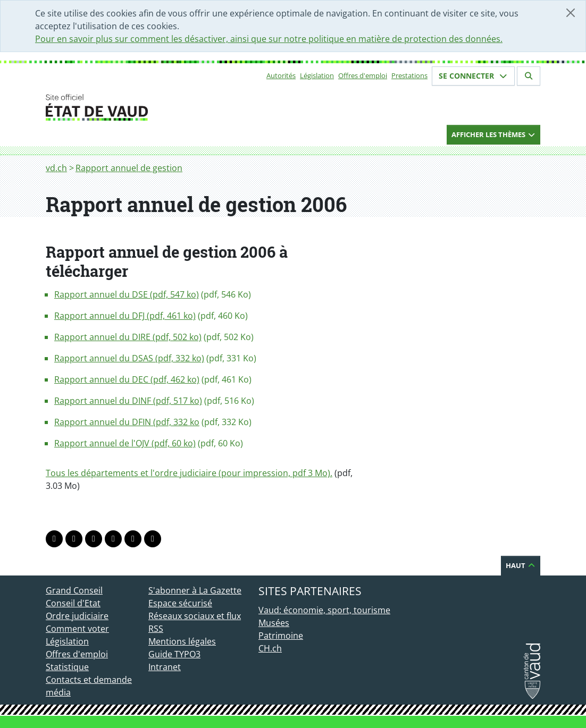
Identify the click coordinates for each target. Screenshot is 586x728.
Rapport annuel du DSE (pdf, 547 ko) (127, 294)
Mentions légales (182, 641)
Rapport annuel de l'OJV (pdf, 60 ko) (125, 443)
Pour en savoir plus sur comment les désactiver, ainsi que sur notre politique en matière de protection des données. (269, 39)
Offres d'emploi (363, 75)
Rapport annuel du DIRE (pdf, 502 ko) (128, 337)
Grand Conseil (74, 590)
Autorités (281, 75)
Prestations (409, 75)
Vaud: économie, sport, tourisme (324, 610)
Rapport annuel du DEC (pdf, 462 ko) (127, 379)
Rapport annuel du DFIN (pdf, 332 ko (127, 422)
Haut (521, 565)
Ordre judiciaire (77, 616)
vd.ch (56, 168)
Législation (317, 75)
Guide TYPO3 (174, 654)
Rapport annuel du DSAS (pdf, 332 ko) (129, 358)
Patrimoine (281, 636)
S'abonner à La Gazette (195, 590)
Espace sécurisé (180, 603)
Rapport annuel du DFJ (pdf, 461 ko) (125, 316)
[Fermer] (571, 13)
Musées (274, 623)
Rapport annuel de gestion (129, 168)
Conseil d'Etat (73, 603)
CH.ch (270, 648)
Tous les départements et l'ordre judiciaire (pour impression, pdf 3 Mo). (189, 473)
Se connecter (473, 76)
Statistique (67, 667)
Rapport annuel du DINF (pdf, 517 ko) (128, 401)
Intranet (165, 667)
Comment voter (77, 629)
